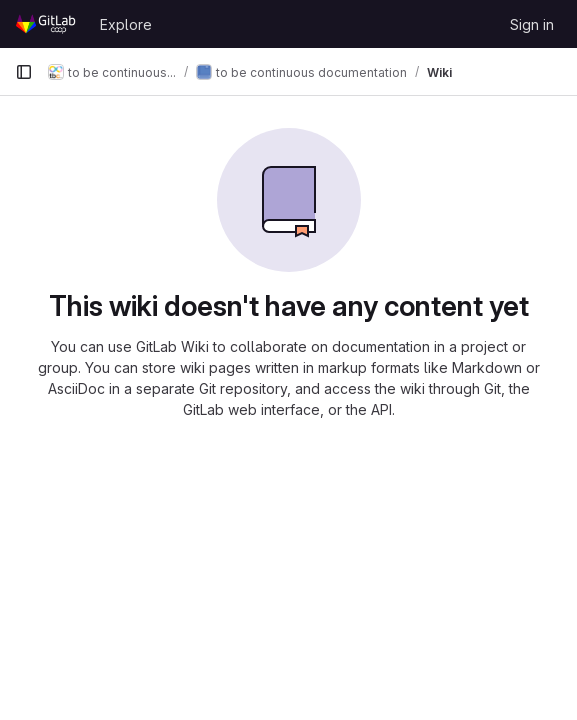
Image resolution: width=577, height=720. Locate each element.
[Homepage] (47, 24)
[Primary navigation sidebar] (24, 72)
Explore (126, 24)
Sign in (532, 24)
